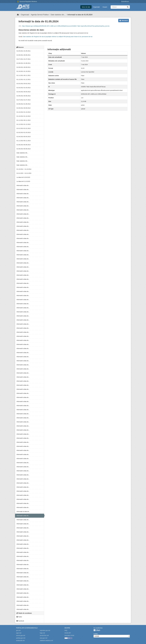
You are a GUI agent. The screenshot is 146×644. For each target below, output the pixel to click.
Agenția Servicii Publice (40, 15)
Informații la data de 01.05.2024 (80, 15)
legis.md (42, 633)
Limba (95, 634)
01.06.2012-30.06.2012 (24, 96)
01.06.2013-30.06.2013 (24, 145)
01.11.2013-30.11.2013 (24, 141)
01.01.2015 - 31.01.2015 (24, 173)
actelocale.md (20, 641)
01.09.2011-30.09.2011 (24, 67)
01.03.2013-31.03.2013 (24, 132)
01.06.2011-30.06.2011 (24, 55)
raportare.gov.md (45, 630)
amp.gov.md (44, 638)
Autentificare (125, 2)
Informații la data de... (23, 516)
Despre (67, 628)
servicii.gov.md (21, 635)
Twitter (19, 617)
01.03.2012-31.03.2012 (24, 88)
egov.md (19, 633)
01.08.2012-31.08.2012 (24, 104)
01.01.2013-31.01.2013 (24, 128)
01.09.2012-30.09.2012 (24, 108)
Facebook (20, 621)
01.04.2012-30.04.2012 (24, 92)
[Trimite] (128, 7)
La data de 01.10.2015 (23, 181)
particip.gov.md (21, 638)
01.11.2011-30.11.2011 (24, 75)
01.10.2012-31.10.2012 (24, 112)
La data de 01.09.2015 (23, 177)
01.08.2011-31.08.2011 (24, 63)
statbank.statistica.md (46, 641)
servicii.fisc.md (44, 635)
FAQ (66, 630)
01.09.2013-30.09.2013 (24, 149)
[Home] (18, 15)
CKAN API (68, 633)
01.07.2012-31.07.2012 (24, 100)
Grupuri (105, 7)
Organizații (96, 7)
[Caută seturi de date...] (120, 7)
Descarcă (124, 20)
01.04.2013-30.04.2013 (24, 137)
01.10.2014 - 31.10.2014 (24, 169)
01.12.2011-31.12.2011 (24, 79)
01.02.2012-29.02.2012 (24, 84)
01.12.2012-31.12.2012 (24, 124)
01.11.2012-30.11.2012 (24, 120)
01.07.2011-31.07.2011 (24, 59)
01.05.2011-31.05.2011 (24, 51)
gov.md (18, 630)
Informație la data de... (23, 512)
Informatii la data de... (23, 185)
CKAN (97, 630)
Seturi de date (86, 7)
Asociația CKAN (69, 635)
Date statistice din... (58, 15)
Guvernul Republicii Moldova (27, 2)
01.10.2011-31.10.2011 (24, 71)
